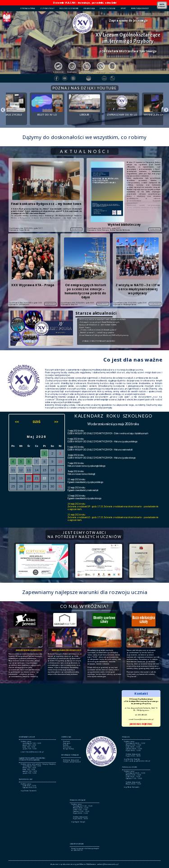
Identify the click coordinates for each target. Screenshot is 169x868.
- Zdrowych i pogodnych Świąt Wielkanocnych (99, 322)
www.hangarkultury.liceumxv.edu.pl (67, 650)
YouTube (66, 745)
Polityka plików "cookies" (72, 762)
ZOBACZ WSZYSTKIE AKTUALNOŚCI (98, 341)
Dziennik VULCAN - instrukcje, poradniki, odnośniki (85, 3)
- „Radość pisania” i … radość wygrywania (96, 332)
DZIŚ (37, 422)
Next (164, 109)
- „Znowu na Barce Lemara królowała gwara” (97, 330)
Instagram (67, 743)
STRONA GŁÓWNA (27, 8)
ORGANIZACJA (89, 8)
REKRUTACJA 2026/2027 (140, 8)
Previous (1, 109)
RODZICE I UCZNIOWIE (69, 8)
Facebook (66, 742)
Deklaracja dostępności (71, 760)
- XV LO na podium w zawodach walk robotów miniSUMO (102, 319)
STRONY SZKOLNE (107, 8)
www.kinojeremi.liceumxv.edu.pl (29, 650)
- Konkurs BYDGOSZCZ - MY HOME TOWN (97, 325)
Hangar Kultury (69, 749)
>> (56, 422)
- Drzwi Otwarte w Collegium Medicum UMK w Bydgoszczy (103, 335)
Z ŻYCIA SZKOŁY (47, 8)
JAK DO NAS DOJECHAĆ (141, 724)
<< (17, 422)
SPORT (123, 8)
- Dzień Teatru (84, 327)
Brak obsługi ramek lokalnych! (84, 709)
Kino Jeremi (67, 747)
